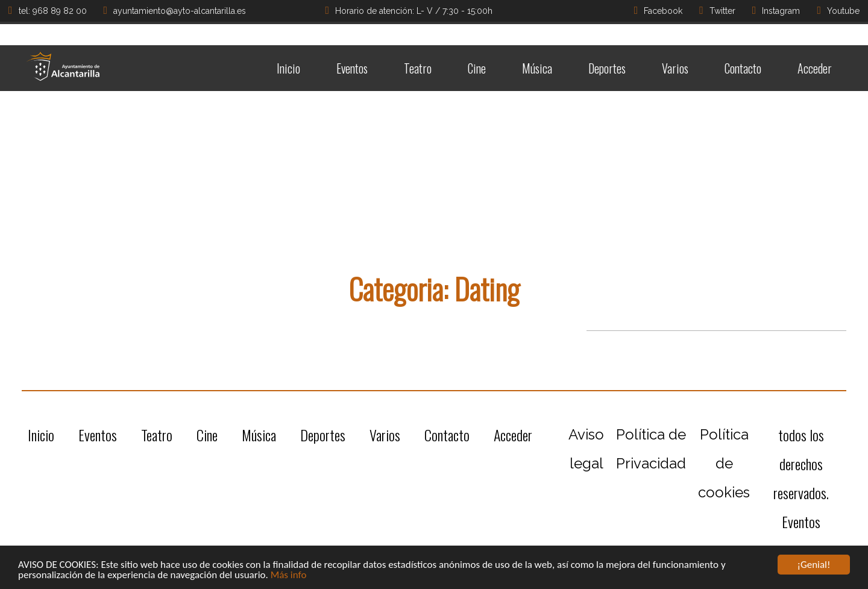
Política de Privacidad (651, 449)
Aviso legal (586, 449)
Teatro (418, 68)
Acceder (815, 68)
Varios (675, 68)
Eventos (352, 68)
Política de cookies (724, 463)
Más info (289, 575)
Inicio (288, 68)
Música (537, 68)
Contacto (743, 68)
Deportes (607, 68)
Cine (477, 68)
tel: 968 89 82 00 (48, 10)
